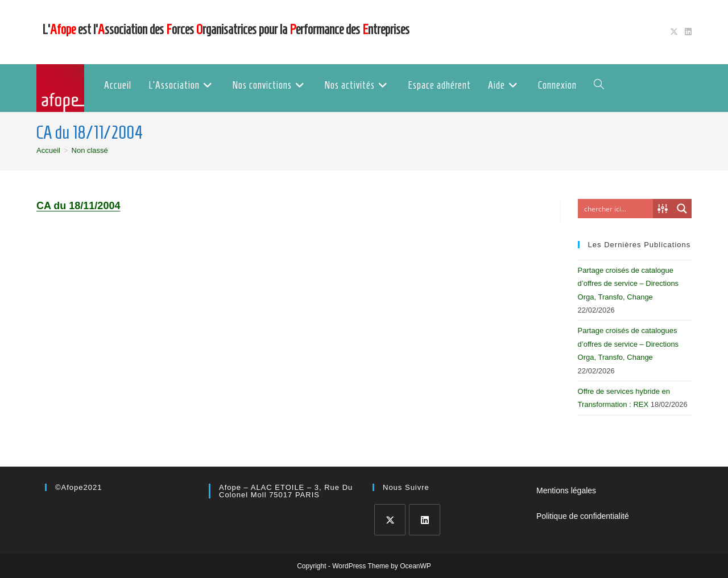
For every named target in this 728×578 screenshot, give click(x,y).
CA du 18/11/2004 (78, 206)
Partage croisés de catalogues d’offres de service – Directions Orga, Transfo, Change (628, 344)
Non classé (90, 150)
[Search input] (618, 209)
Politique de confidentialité (583, 516)
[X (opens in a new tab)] (674, 32)
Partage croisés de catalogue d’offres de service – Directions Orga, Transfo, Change (628, 284)
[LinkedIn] (425, 520)
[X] (390, 520)
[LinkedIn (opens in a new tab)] (686, 32)
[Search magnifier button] (682, 209)
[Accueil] (48, 150)
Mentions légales (566, 490)
